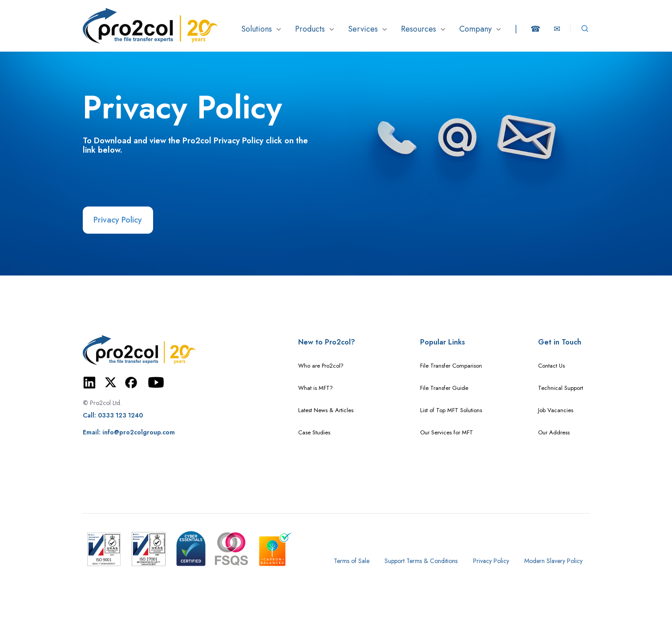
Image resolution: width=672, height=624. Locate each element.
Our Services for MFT (447, 432)
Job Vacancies (556, 410)
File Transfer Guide (444, 388)
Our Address (554, 432)
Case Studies (314, 432)
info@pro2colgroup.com (139, 432)
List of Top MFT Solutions (451, 410)
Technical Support (561, 388)
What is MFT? (316, 388)
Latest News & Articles (326, 410)
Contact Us (551, 366)
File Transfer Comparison (451, 366)
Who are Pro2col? (321, 366)
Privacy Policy (118, 220)
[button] (261, 29)
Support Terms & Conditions (421, 561)
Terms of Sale (352, 561)
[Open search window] (585, 28)
